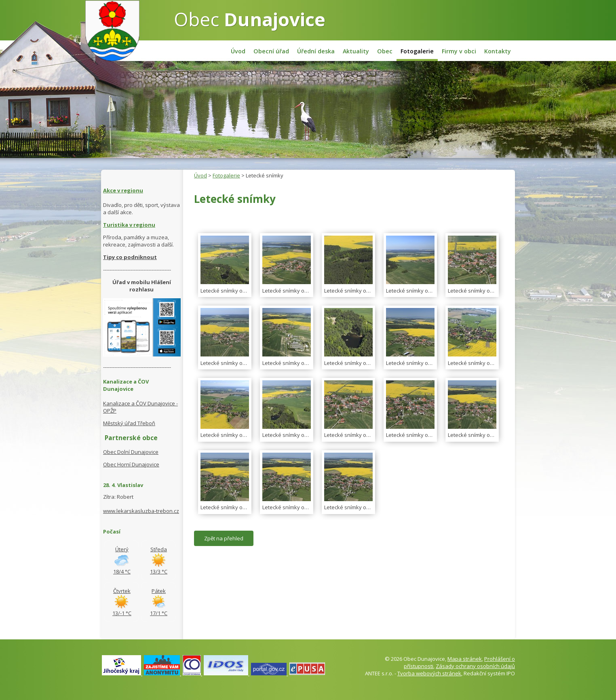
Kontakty (498, 51)
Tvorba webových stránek (429, 673)
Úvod (238, 51)
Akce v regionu (123, 190)
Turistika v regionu (129, 225)
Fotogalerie (417, 51)
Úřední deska (316, 51)
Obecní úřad (271, 51)
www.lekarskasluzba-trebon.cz (141, 511)
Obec (250, 19)
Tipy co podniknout (130, 257)
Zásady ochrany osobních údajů (475, 666)
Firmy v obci (459, 51)
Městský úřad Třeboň (129, 423)
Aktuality (356, 51)
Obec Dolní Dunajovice (131, 452)
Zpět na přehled (224, 538)
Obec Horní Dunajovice (131, 464)
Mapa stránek (465, 659)
